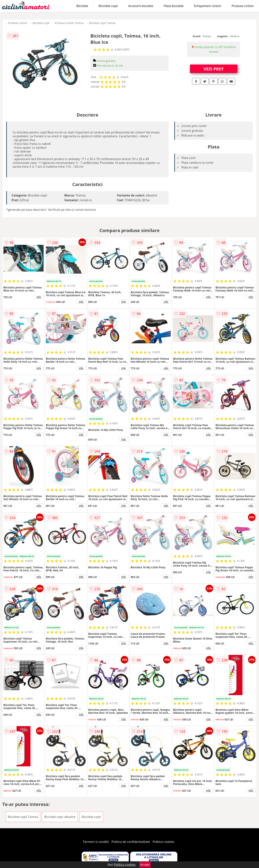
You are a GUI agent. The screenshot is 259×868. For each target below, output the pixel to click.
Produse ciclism (243, 6)
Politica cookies (163, 842)
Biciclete (82, 6)
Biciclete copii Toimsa (102, 23)
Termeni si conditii (96, 842)
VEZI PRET (214, 69)
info (39, 297)
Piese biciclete (174, 6)
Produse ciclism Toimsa (69, 23)
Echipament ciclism (208, 6)
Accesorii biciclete (141, 6)
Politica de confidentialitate (131, 842)
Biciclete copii (108, 6)
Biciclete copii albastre (60, 817)
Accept (145, 865)
